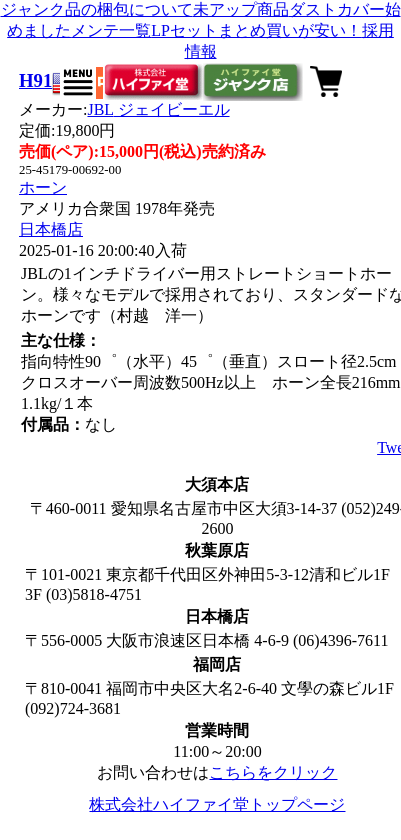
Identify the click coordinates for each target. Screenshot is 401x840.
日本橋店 (51, 229)
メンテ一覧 (111, 30)
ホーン (43, 187)
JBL (158, 109)
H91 (35, 80)
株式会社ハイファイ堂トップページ (217, 804)
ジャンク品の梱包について (97, 9)
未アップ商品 (241, 9)
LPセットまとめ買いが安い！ (256, 30)
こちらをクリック (273, 772)
